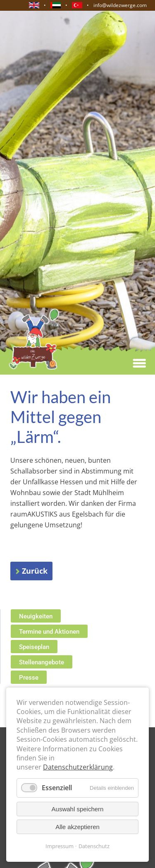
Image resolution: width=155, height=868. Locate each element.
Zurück (35, 571)
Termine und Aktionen (49, 632)
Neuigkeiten (36, 616)
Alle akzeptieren (77, 827)
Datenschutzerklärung (78, 767)
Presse (29, 678)
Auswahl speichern (78, 809)
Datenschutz (94, 846)
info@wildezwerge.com (120, 5)
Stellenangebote (42, 662)
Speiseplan (34, 647)
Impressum (60, 846)
